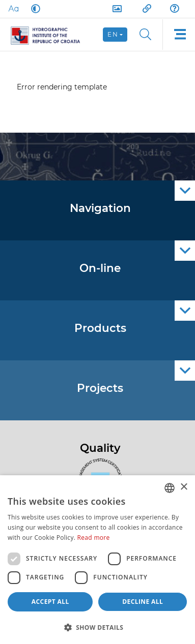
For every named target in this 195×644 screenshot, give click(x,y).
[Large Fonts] (13, 9)
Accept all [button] (50, 602)
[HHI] (50, 35)
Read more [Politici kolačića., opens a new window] (94, 538)
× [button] (184, 487)
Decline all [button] (143, 602)
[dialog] (97, 560)
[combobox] (170, 488)
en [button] (113, 34)
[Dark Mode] (34, 9)
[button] (97, 627)
